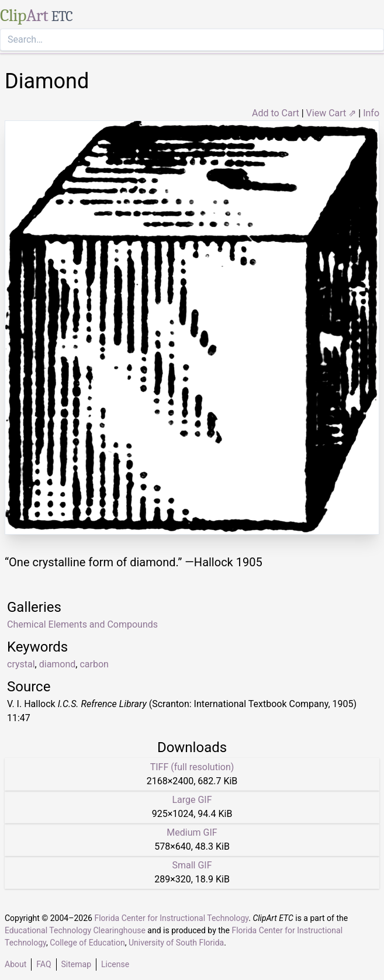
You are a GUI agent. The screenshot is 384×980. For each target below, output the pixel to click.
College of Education (87, 943)
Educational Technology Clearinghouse (75, 930)
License (115, 964)
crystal (21, 664)
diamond (58, 664)
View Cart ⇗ (331, 113)
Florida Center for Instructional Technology (171, 918)
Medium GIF (192, 832)
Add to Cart (276, 113)
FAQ (44, 964)
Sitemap (76, 964)
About (15, 964)
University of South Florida (176, 943)
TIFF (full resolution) (192, 767)
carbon (94, 664)
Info (371, 113)
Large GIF (192, 800)
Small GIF (192, 865)
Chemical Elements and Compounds (82, 624)
